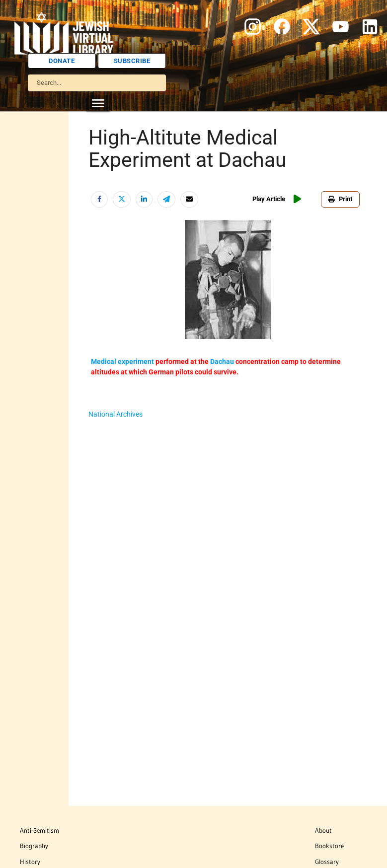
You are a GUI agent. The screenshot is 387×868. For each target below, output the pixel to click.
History (30, 862)
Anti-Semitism (39, 830)
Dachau (222, 362)
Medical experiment (122, 362)
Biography (34, 846)
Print (340, 199)
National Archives (116, 414)
